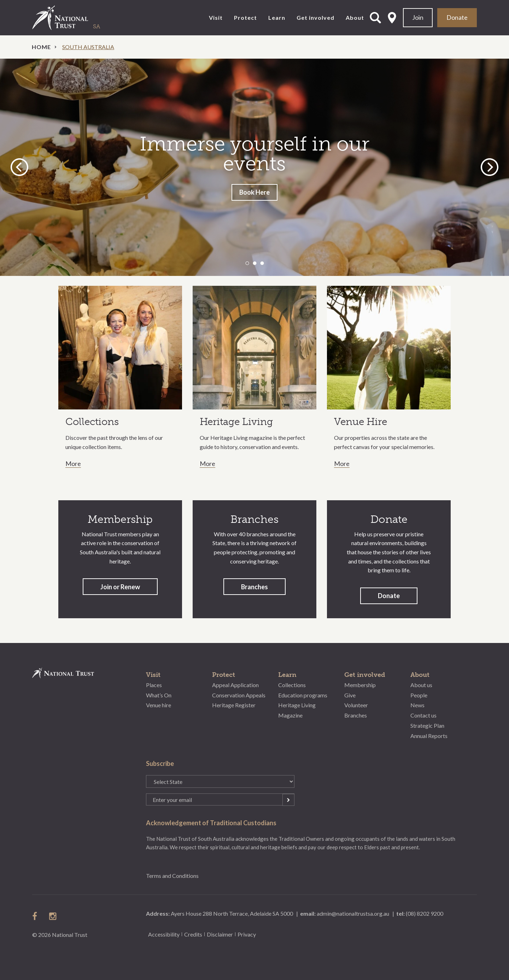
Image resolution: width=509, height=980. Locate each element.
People (419, 695)
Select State (392, 18)
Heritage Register (234, 705)
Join (418, 17)
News (417, 705)
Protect (245, 17)
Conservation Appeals (239, 695)
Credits (193, 934)
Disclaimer (220, 934)
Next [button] (490, 167)
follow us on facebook (36, 916)
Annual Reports (429, 736)
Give (350, 695)
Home (41, 47)
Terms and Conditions (172, 876)
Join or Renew (120, 587)
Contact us (423, 715)
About (355, 17)
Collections (92, 422)
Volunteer (356, 705)
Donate (457, 17)
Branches (255, 587)
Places (154, 685)
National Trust (75, 18)
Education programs (303, 695)
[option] (255, 167)
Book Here (255, 192)
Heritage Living (236, 422)
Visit (216, 17)
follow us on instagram (53, 916)
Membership (360, 685)
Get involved (315, 17)
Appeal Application (235, 685)
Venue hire (159, 705)
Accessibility (164, 934)
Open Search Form (375, 18)
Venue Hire (361, 422)
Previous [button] (21, 167)
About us (421, 685)
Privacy (247, 934)
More (73, 464)
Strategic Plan (427, 725)
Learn (277, 17)
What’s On (159, 695)
